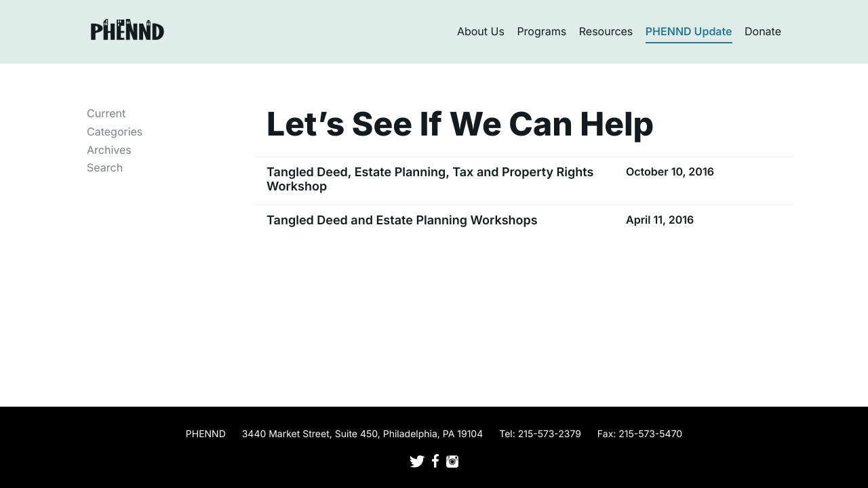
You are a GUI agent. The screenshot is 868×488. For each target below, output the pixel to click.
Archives (109, 150)
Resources (606, 31)
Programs (541, 31)
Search (105, 167)
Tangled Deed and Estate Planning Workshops (402, 221)
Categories (115, 131)
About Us (481, 31)
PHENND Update (689, 31)
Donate (763, 31)
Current (106, 113)
